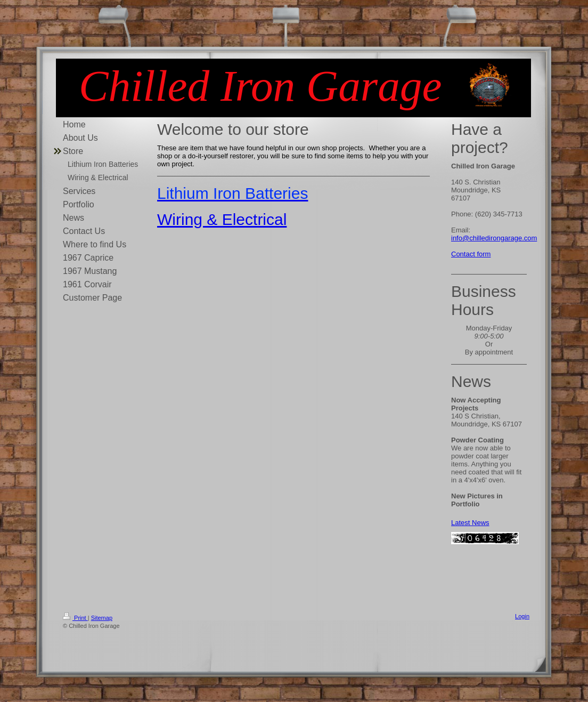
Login (522, 616)
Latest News (470, 523)
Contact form (471, 254)
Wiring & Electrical (222, 219)
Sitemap (102, 618)
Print (75, 618)
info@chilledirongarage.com (494, 238)
